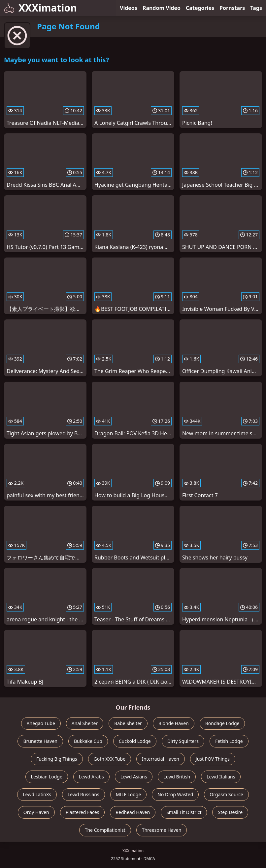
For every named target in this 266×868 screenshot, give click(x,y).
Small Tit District (184, 812)
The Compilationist (105, 830)
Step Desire (230, 812)
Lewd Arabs (91, 777)
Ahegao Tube (41, 723)
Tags (256, 8)
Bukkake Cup (88, 741)
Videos (129, 8)
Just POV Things (213, 759)
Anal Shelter (85, 723)
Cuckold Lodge (135, 741)
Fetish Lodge (229, 741)
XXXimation (40, 8)
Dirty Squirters (183, 741)
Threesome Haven (162, 830)
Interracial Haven (161, 759)
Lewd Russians (83, 794)
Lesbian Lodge (47, 777)
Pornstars (232, 8)
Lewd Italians (221, 777)
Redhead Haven (133, 812)
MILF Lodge (129, 794)
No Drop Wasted (175, 794)
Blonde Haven (174, 723)
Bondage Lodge (222, 723)
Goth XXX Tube (110, 759)
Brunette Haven (40, 741)
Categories (200, 8)
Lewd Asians (134, 777)
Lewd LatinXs (37, 794)
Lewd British (177, 777)
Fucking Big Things (57, 759)
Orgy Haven (36, 812)
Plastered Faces (83, 812)
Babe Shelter (128, 723)
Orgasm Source (226, 794)
